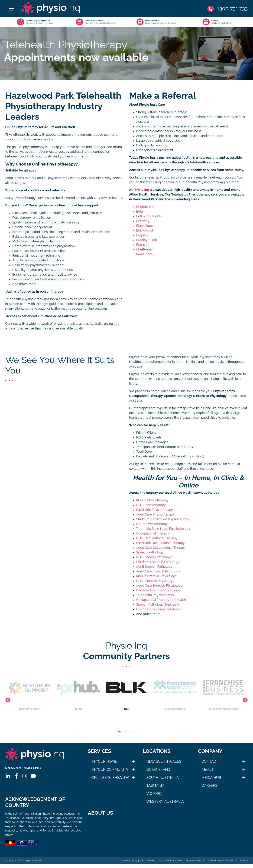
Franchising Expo (206, 691)
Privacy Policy (130, 865)
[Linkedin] (8, 776)
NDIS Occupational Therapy (157, 538)
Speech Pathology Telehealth (158, 605)
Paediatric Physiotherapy (155, 510)
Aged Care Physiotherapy (155, 514)
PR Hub (109, 691)
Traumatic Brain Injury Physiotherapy (163, 529)
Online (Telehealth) (110, 778)
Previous (8, 700)
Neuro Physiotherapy (152, 524)
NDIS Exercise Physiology (155, 581)
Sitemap (244, 865)
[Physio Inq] (50, 8)
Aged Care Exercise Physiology (159, 586)
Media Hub (211, 778)
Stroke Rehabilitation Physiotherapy (163, 519)
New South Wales (164, 761)
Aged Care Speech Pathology (158, 571)
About (208, 770)
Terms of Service (148, 865)
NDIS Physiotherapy (151, 505)
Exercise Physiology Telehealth (159, 609)
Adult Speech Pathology (154, 567)
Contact (210, 761)
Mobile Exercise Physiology (157, 576)
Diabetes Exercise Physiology (158, 590)
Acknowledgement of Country (222, 865)
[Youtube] (33, 776)
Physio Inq (141, 190)
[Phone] (228, 8)
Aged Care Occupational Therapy (161, 548)
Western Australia (165, 801)
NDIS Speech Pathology (154, 557)
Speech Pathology (150, 552)
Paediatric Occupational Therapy (160, 543)
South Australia (163, 778)
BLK (157, 691)
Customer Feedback (194, 865)
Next (245, 700)
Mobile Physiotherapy (152, 500)
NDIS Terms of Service (170, 865)
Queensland (158, 770)
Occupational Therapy (153, 533)
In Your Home (104, 761)
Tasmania (155, 786)
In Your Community (110, 770)
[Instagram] (25, 776)
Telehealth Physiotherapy (155, 595)
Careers (209, 786)
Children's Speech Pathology (158, 562)
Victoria (154, 794)
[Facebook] (16, 776)
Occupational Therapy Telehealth (161, 600)
